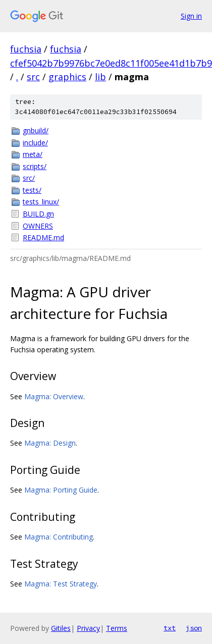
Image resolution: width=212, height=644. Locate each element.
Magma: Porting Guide (61, 490)
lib (100, 77)
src (33, 77)
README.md (43, 237)
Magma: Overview (54, 396)
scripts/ (35, 166)
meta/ (33, 154)
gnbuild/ (36, 130)
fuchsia (26, 49)
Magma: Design (50, 443)
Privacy (88, 628)
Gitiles (61, 628)
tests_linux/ (41, 202)
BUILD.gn (38, 214)
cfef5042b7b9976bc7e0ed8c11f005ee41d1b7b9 (111, 63)
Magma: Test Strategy (61, 584)
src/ (29, 178)
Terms (117, 628)
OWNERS (38, 226)
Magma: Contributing (59, 537)
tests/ (32, 190)
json (194, 628)
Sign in (191, 16)
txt (170, 628)
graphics (67, 77)
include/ (35, 143)
